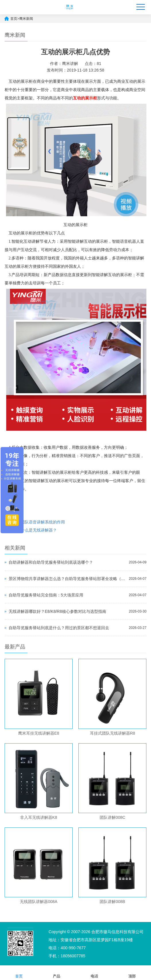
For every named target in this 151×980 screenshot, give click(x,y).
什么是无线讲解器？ (39, 530)
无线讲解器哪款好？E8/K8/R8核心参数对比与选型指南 (57, 611)
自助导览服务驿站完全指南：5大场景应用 (46, 595)
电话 (94, 972)
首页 (14, 19)
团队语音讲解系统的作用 (43, 522)
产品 (57, 972)
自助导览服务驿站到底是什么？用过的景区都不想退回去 (59, 628)
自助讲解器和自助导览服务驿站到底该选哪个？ (51, 562)
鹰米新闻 (26, 19)
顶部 (132, 972)
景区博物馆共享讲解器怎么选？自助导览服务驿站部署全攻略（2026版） (67, 579)
